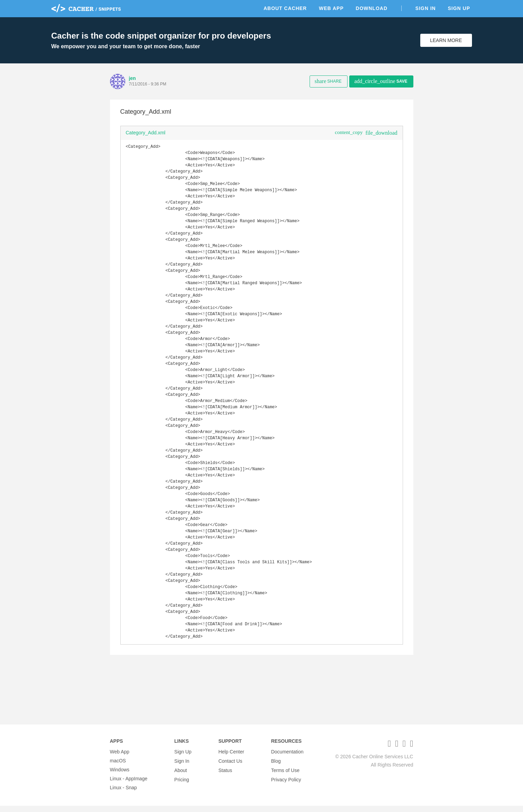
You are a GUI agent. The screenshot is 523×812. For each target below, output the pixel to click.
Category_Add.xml (146, 133)
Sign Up (459, 8)
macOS (118, 767)
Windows (120, 776)
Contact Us (230, 767)
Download (372, 8)
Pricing (182, 785)
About (181, 776)
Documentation (287, 758)
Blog (276, 767)
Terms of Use (285, 776)
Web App (331, 8)
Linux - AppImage (129, 785)
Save (381, 81)
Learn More (446, 40)
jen (132, 78)
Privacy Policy (286, 785)
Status (225, 776)
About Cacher (285, 8)
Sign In (426, 8)
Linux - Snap (124, 794)
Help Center (231, 758)
